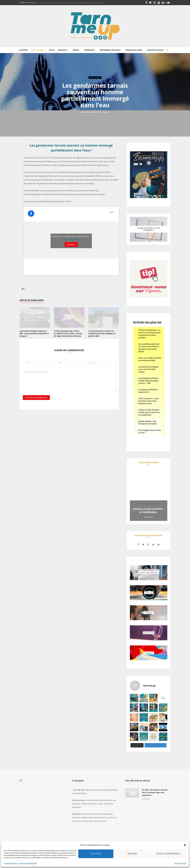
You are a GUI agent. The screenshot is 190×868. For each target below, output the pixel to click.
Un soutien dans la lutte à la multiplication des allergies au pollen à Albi (102, 333)
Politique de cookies (71, 239)
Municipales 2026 (134, 50)
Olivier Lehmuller (92, 112)
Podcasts (63, 50)
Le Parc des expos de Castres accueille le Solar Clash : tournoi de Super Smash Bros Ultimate (68, 333)
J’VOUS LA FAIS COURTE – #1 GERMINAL (148, 511)
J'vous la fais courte (149, 504)
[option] (149, 495)
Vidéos (76, 50)
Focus (52, 50)
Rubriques (89, 50)
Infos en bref (37, 50)
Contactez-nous (155, 50)
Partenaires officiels (110, 50)
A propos (23, 50)
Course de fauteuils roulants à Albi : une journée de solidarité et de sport (34, 333)
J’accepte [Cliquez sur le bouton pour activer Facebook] (71, 245)
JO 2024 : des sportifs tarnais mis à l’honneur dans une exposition (72, 3)
